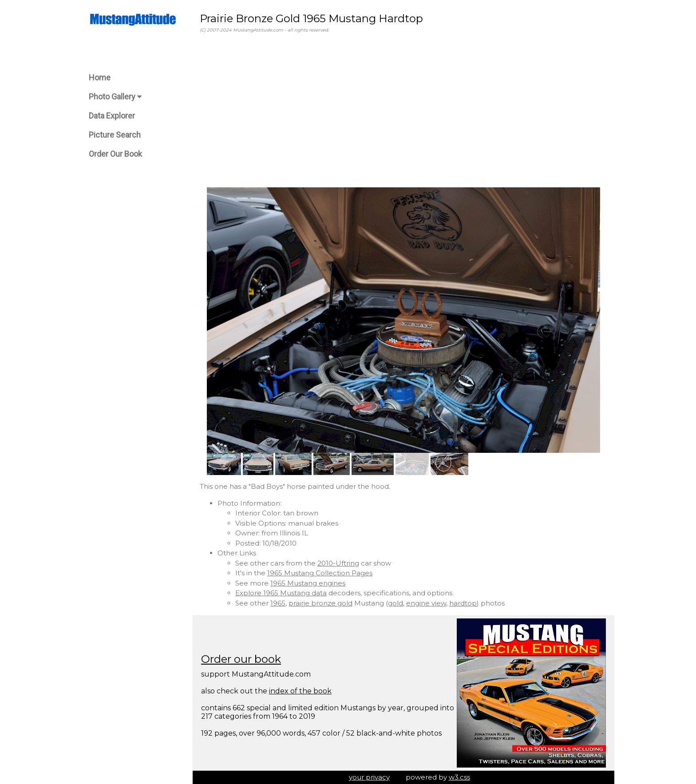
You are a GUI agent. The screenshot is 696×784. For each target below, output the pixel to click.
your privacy (369, 777)
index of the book (300, 691)
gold (395, 603)
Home (100, 77)
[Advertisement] (403, 111)
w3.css (459, 777)
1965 (278, 603)
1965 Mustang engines (308, 583)
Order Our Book (115, 154)
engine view (426, 603)
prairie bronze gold (320, 603)
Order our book (241, 659)
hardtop (463, 603)
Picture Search (115, 135)
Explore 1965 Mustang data (281, 593)
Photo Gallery (115, 97)
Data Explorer (112, 116)
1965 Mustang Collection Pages (320, 573)
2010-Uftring (338, 563)
